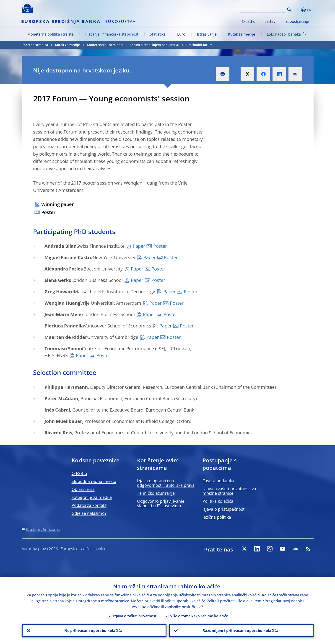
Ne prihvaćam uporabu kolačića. (94, 631)
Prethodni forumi (200, 45)
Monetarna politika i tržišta (51, 34)
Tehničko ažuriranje (156, 493)
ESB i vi (270, 21)
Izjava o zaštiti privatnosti (135, 616)
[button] (298, 10)
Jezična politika (217, 517)
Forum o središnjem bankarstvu (155, 45)
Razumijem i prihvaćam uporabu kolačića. (241, 631)
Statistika (158, 34)
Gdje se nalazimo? (89, 513)
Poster (48, 212)
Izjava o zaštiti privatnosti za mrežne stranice (229, 491)
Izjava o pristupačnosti (224, 509)
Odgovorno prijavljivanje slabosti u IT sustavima (161, 503)
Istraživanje (207, 34)
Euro (181, 34)
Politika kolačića (218, 501)
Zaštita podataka (218, 481)
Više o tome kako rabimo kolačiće (199, 616)
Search (289, 10)
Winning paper (58, 204)
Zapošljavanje (297, 21)
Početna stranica (35, 45)
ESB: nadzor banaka (287, 34)
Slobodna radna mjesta (94, 481)
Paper (139, 246)
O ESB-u (249, 21)
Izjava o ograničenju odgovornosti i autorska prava (166, 483)
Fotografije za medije (92, 497)
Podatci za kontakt (89, 505)
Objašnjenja (83, 489)
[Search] (263, 9)
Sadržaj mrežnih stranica (43, 529)
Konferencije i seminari (105, 45)
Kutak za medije (242, 34)
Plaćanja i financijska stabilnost (112, 34)
